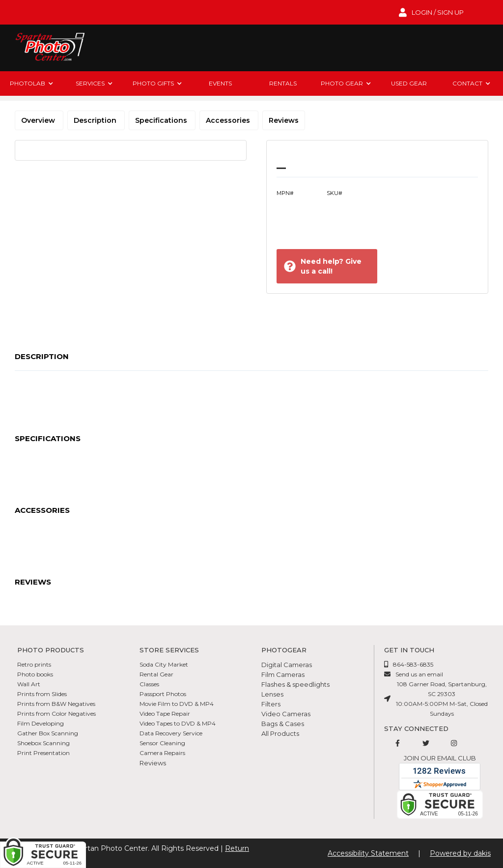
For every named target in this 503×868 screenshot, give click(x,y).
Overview (39, 120)
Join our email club (440, 758)
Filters (271, 704)
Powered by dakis (460, 853)
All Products (280, 733)
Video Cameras (286, 714)
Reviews (284, 120)
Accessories (229, 120)
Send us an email (419, 674)
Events (220, 83)
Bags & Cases (283, 724)
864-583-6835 (413, 664)
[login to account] (431, 12)
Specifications (162, 120)
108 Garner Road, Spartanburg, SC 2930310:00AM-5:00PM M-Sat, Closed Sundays (442, 699)
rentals (283, 83)
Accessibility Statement (368, 853)
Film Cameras (283, 674)
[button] (31, 84)
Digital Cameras (287, 665)
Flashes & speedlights (295, 684)
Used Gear (409, 83)
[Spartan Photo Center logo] (49, 48)
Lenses (272, 694)
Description (96, 120)
